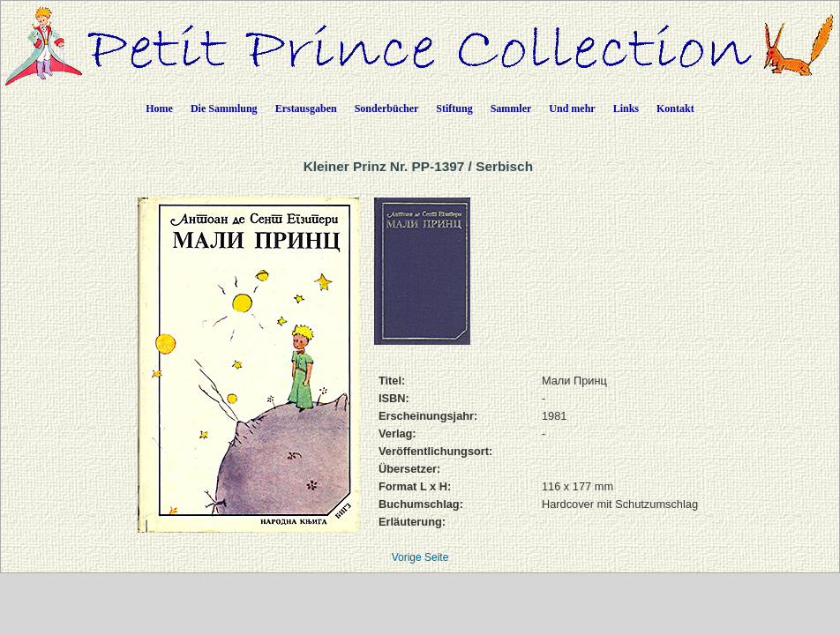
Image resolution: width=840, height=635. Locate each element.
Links (626, 108)
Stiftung (454, 108)
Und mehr (572, 108)
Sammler (511, 108)
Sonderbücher (387, 108)
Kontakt (675, 108)
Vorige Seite (420, 557)
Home (159, 108)
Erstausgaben (306, 108)
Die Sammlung (224, 108)
